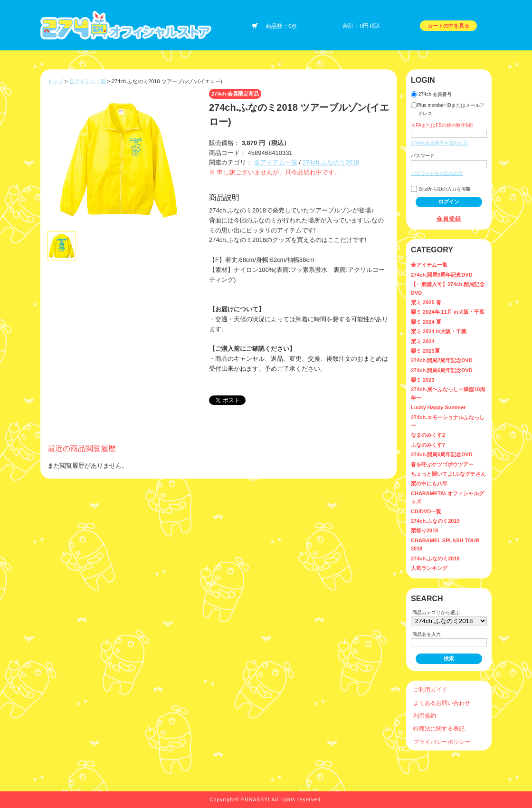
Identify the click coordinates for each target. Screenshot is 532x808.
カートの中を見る (448, 26)
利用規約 (425, 716)
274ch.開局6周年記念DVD (442, 370)
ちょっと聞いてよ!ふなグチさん (448, 474)
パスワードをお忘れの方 (437, 173)
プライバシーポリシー (442, 742)
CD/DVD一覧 (426, 511)
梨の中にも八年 (429, 483)
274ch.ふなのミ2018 (331, 162)
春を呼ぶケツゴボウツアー (442, 464)
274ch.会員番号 (431, 94)
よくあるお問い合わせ (442, 703)
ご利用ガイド (430, 689)
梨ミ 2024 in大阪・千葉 (439, 331)
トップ (55, 81)
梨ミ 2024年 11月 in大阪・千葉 (448, 312)
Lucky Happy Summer (438, 407)
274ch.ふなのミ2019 (435, 521)
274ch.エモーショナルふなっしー (448, 421)
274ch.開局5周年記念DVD (442, 454)
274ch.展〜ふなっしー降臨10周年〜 (448, 393)
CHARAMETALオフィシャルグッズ (447, 497)
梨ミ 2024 (423, 341)
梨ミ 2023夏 (425, 351)
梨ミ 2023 (423, 380)
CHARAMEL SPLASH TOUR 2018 (445, 544)
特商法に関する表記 (439, 728)
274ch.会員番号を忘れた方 (439, 143)
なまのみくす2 (428, 435)
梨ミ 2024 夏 (426, 322)
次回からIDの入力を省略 (441, 189)
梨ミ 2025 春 (426, 302)
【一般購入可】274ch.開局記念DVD (448, 288)
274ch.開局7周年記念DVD (442, 360)
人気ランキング (429, 568)
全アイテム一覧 (88, 81)
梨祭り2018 (424, 530)
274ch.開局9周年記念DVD (442, 275)
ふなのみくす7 (428, 445)
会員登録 (449, 218)
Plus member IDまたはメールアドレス (448, 109)
